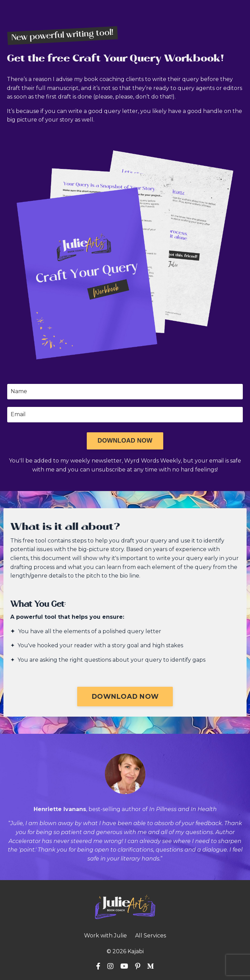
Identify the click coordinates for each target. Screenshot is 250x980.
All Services (151, 936)
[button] (125, 441)
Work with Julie (105, 936)
